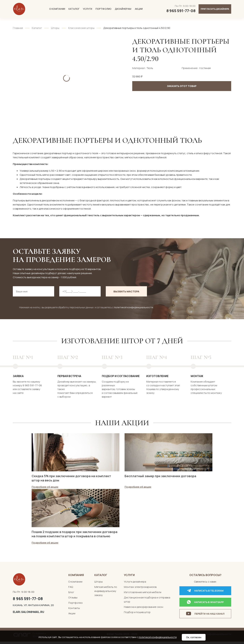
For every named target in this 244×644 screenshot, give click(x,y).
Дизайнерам (123, 9)
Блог (71, 594)
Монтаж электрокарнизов (140, 589)
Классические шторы (81, 28)
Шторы (55, 28)
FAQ (71, 589)
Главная (18, 28)
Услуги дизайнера (135, 584)
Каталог (74, 9)
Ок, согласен (194, 637)
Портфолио (103, 9)
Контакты (74, 610)
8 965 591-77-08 (28, 601)
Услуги (87, 9)
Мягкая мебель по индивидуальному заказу (106, 593)
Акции (139, 9)
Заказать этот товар (182, 86)
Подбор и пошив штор (137, 614)
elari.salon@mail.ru (28, 614)
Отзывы (73, 600)
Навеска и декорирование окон (144, 609)
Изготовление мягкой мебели (143, 594)
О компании (57, 9)
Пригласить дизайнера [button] (215, 9)
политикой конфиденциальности (134, 307)
